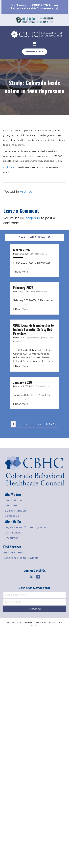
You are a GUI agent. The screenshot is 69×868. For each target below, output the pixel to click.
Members (11, 505)
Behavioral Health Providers (21, 558)
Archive (26, 192)
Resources (11, 538)
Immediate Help (14, 553)
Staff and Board (15, 500)
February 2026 (23, 288)
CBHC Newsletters (38, 254)
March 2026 (22, 250)
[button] (31, 577)
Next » (51, 424)
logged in (32, 218)
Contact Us (12, 516)
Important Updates (38, 338)
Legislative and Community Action (26, 527)
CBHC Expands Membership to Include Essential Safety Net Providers (34, 329)
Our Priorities (13, 533)
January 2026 (23, 382)
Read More (21, 272)
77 (40, 424)
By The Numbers (16, 511)
